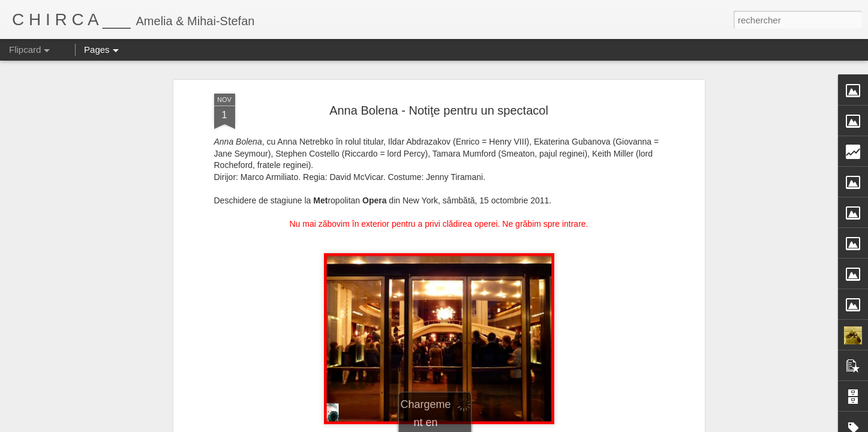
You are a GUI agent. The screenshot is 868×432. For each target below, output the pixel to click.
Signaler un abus (559, 425)
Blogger (519, 425)
